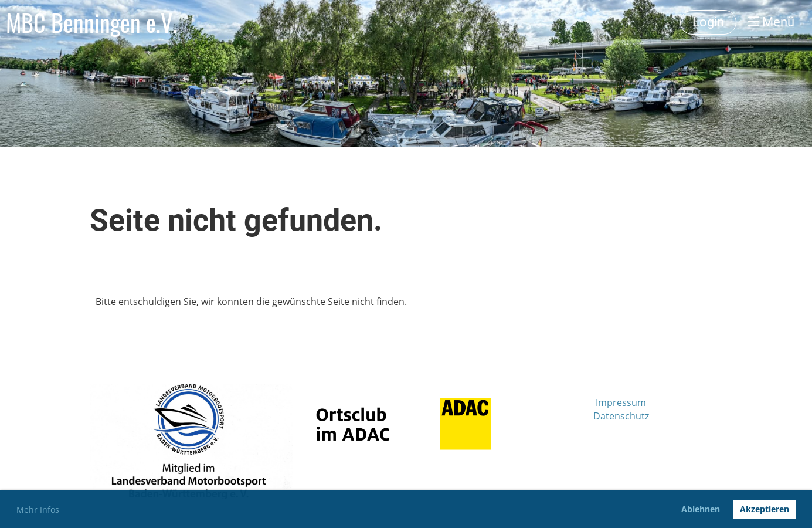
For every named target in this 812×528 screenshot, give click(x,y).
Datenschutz (621, 416)
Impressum (621, 402)
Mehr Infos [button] (38, 510)
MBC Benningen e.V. (91, 22)
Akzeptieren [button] (765, 509)
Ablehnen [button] (701, 509)
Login (708, 22)
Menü (771, 22)
